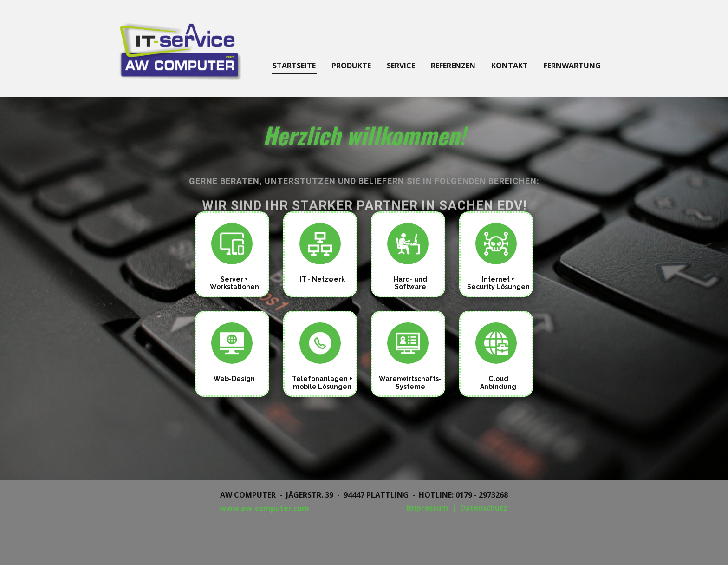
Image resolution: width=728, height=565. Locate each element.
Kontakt (510, 66)
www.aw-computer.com (264, 508)
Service (401, 66)
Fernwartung (572, 66)
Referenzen (453, 66)
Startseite (294, 66)
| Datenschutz (480, 508)
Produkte (351, 66)
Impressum (428, 508)
